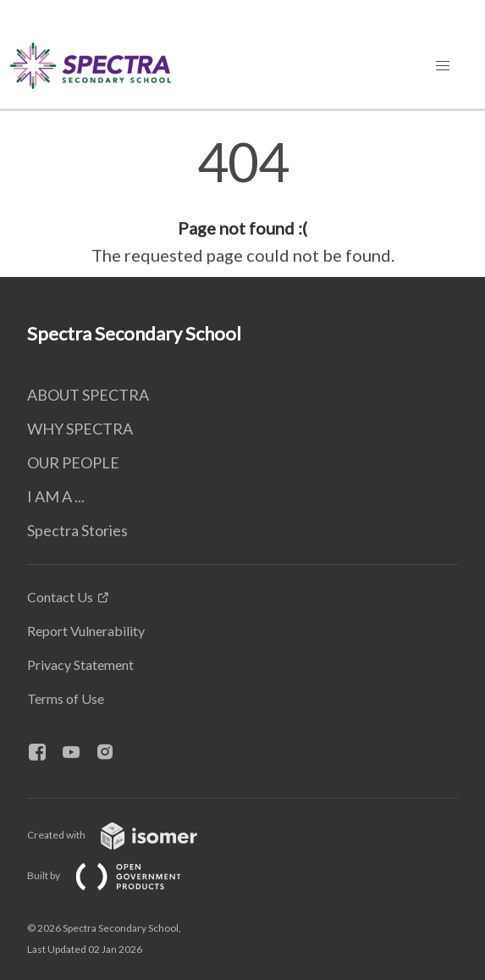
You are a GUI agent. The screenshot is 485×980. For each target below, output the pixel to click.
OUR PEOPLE (73, 462)
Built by (118, 875)
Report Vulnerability (86, 631)
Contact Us (60, 597)
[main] (242, 202)
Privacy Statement (80, 664)
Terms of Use (66, 698)
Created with (126, 835)
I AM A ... (56, 496)
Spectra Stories (77, 530)
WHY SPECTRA (80, 429)
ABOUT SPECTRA (88, 395)
